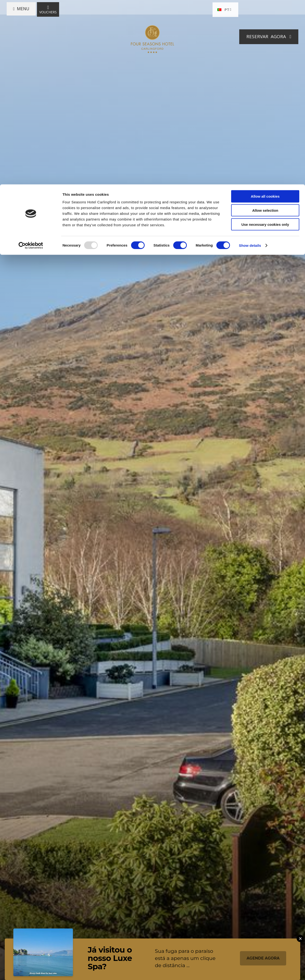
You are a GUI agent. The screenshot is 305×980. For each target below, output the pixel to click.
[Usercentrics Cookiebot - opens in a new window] (31, 61)
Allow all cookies (265, 12)
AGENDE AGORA (263, 958)
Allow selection (265, 26)
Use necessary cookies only (265, 40)
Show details (250, 61)
